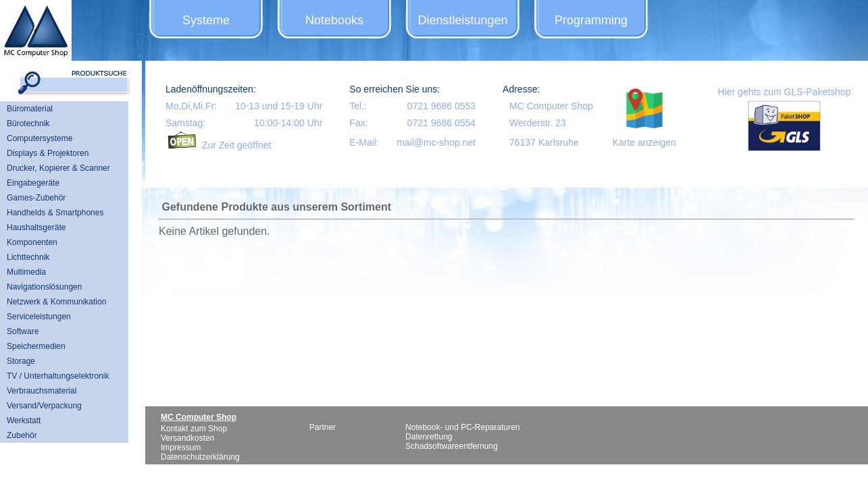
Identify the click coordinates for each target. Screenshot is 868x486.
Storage (21, 361)
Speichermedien (36, 346)
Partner (323, 427)
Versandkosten (187, 438)
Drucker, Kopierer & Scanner (58, 168)
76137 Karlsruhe (544, 142)
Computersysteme (40, 138)
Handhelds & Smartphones (55, 213)
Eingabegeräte (33, 183)
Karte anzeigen (644, 142)
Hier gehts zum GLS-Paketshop (785, 92)
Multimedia (26, 272)
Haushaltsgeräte (36, 227)
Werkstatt (24, 421)
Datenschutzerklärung (200, 457)
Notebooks (334, 20)
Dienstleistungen (462, 20)
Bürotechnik (28, 124)
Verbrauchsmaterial (42, 391)
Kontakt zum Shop (194, 429)
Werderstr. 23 (538, 123)
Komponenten (32, 242)
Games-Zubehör (36, 198)
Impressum (181, 448)
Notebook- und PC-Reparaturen (462, 427)
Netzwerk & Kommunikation (56, 302)
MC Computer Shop (551, 106)
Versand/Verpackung (44, 406)
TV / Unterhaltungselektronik (58, 376)
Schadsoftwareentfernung (452, 446)
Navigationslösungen (44, 287)
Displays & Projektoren (48, 153)
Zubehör (22, 435)
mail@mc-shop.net (436, 142)
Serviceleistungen (39, 317)
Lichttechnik (28, 257)
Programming (591, 20)
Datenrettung (429, 437)
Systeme (206, 20)
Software (23, 331)
